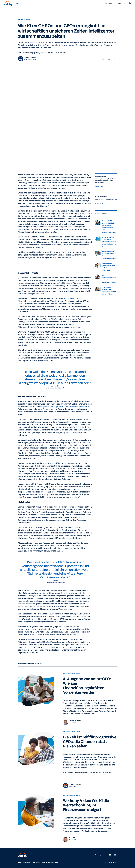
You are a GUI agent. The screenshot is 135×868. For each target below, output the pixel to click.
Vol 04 (78, 673)
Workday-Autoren (30, 57)
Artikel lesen (99, 187)
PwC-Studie (78, 427)
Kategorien (111, 3)
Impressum (56, 863)
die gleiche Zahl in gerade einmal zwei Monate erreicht (63, 407)
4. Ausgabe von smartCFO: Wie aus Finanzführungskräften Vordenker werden (87, 686)
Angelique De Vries (75, 721)
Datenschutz (36, 863)
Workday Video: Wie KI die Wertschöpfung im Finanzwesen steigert (86, 805)
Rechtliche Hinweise (24, 863)
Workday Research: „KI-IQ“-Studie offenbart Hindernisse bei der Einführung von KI (109, 242)
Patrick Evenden (75, 838)
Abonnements (46, 863)
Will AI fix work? (71, 298)
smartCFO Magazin (24, 20)
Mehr (122, 3)
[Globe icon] (130, 3)
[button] (103, 59)
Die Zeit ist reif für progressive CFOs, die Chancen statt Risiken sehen (90, 742)
